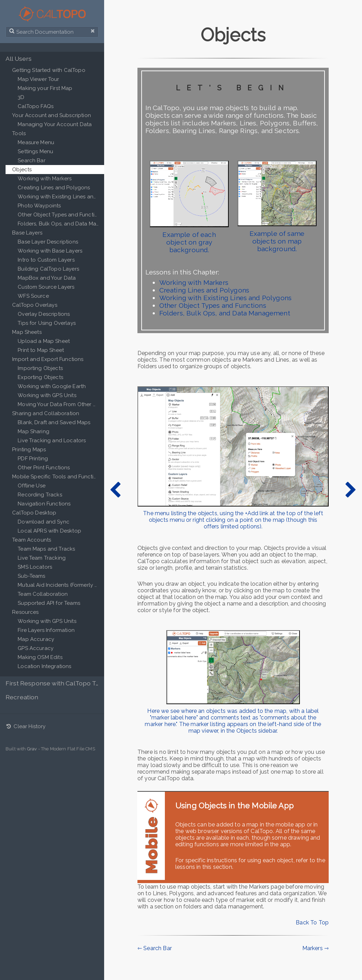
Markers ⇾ (315, 948)
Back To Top (312, 923)
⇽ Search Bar (155, 948)
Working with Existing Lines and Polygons (225, 298)
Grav (32, 749)
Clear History (26, 726)
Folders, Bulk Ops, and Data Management (225, 313)
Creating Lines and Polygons (204, 290)
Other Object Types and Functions (213, 305)
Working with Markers (194, 282)
